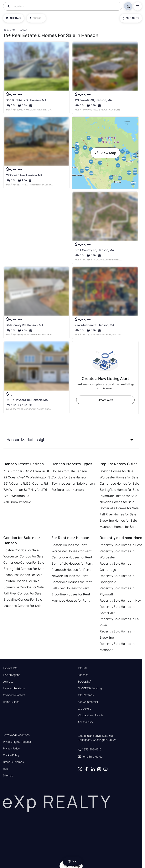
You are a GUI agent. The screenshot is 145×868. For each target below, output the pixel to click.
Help (6, 769)
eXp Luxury (84, 709)
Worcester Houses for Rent (72, 551)
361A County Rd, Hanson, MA (94, 250)
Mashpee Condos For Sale (22, 606)
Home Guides (11, 702)
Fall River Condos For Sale (22, 593)
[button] (71, 440)
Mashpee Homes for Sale (118, 527)
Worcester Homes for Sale (119, 477)
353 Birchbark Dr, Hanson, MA (26, 100)
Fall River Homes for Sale (118, 514)
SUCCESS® (85, 682)
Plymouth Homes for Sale (118, 496)
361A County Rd (15, 483)
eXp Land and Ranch (90, 715)
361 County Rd (37, 483)
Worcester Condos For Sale (23, 556)
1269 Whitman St (16, 496)
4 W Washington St (38, 477)
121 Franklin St (39, 471)
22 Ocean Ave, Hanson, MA (24, 175)
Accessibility (85, 722)
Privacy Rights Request (17, 742)
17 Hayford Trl (37, 490)
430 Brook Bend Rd (17, 502)
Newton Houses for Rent (70, 576)
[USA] (6, 30)
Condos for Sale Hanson (69, 477)
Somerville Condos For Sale (23, 587)
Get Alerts (131, 18)
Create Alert (105, 400)
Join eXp (8, 682)
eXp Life (83, 668)
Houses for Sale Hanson (69, 471)
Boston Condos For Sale (21, 550)
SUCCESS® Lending (90, 688)
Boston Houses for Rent (69, 545)
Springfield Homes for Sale (119, 490)
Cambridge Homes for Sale (119, 483)
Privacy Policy (11, 748)
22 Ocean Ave (13, 477)
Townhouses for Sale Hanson (73, 483)
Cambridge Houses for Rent (72, 557)
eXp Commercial (88, 702)
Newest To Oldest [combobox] (38, 18)
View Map (105, 153)
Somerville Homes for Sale (119, 508)
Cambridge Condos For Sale (24, 562)
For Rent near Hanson (68, 490)
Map (73, 861)
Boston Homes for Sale (117, 471)
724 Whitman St (15, 490)
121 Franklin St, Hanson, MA (93, 100)
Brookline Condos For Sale (23, 599)
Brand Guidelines (13, 762)
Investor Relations (14, 688)
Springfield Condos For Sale (24, 569)
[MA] (14, 30)
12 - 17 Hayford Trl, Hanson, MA (27, 400)
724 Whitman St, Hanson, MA (94, 325)
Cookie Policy (11, 755)
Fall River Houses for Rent (70, 588)
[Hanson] (23, 30)
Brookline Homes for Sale (118, 520)
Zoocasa (83, 675)
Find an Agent (11, 675)
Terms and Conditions (16, 735)
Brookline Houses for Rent (71, 594)
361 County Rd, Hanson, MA (25, 325)
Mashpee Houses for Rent (71, 600)
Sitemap (8, 775)
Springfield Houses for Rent (72, 563)
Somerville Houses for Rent (72, 582)
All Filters (13, 18)
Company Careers (14, 695)
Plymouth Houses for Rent (71, 570)
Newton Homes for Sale (117, 502)
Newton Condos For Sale (21, 581)
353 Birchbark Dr (16, 471)
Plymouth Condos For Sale (23, 575)
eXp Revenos (86, 695)
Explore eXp (10, 668)
